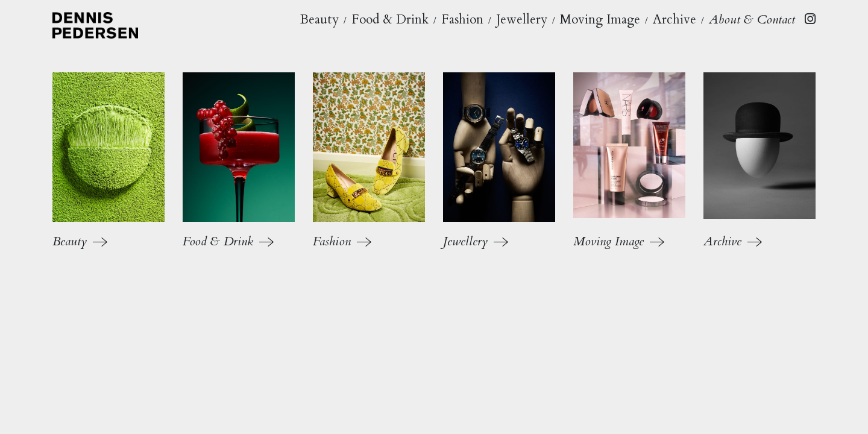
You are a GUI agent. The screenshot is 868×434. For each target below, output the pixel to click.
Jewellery (522, 20)
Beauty (319, 20)
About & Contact (752, 20)
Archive (675, 20)
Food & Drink (390, 20)
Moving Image (600, 20)
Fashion (462, 20)
